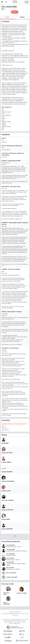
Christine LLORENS (22, 593)
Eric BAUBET (5, 443)
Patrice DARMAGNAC (7, 603)
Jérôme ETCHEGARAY (8, 481)
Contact (12, 619)
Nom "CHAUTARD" (11, 573)
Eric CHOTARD (10, 558)
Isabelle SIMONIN (7, 472)
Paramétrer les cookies (20, 621)
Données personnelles (10, 621)
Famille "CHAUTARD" (12, 577)
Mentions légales (8, 622)
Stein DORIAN (6, 519)
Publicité (16, 619)
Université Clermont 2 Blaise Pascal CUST (14, 424)
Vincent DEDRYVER (7, 529)
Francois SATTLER (7, 453)
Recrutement (22, 619)
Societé (27, 619)
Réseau (22, 17)
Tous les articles (16, 622)
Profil (7, 17)
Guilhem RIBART (7, 462)
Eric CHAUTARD (11, 545)
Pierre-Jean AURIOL (6, 593)
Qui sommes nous (6, 619)
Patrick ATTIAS (6, 491)
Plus (15, 536)
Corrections (23, 622)
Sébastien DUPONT (7, 510)
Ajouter (15, 12)
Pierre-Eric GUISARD (8, 500)
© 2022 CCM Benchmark (15, 624)
